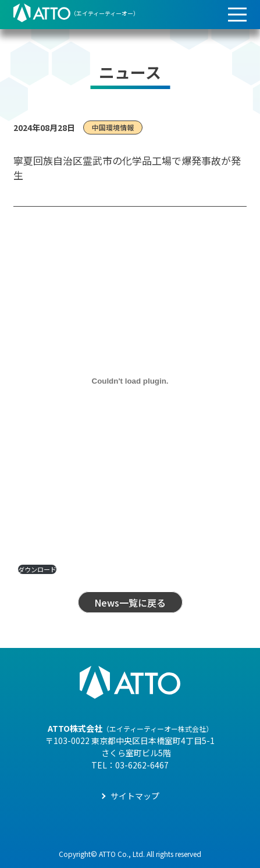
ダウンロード (37, 569)
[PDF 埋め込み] (130, 381)
